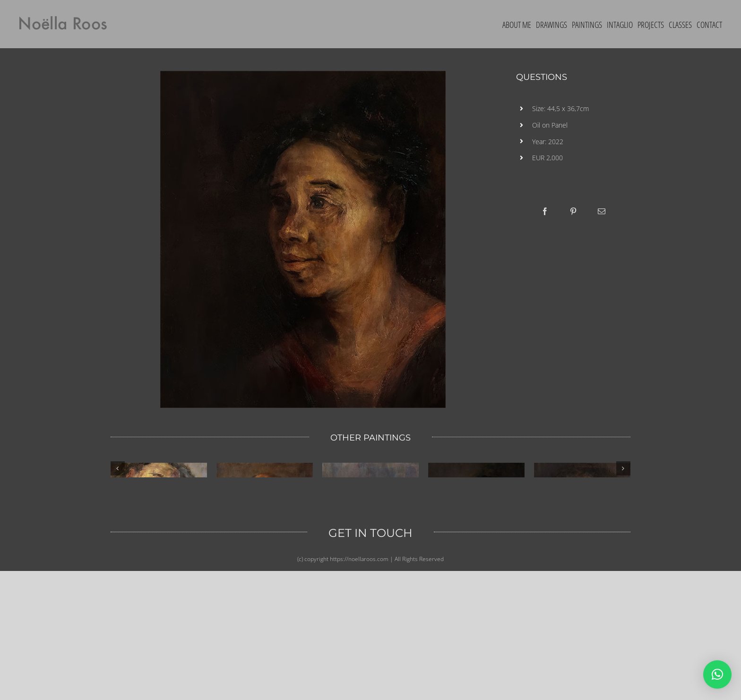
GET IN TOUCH (370, 662)
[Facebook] (545, 211)
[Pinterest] (573, 211)
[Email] (602, 211)
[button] (717, 674)
